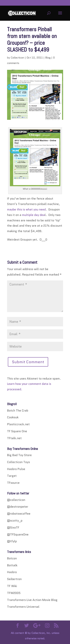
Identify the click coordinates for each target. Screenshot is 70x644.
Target (12, 476)
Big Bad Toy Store (19, 455)
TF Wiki (12, 586)
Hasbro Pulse (16, 469)
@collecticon (16, 500)
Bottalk (12, 565)
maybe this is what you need (26, 209)
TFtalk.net (14, 438)
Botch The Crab (18, 410)
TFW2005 (14, 593)
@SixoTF (13, 527)
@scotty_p (15, 521)
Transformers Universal (23, 607)
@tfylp (12, 541)
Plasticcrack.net (18, 424)
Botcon (12, 558)
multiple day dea (33, 215)
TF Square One (17, 431)
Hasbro (12, 572)
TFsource (13, 483)
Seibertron (14, 579)
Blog (48, 58)
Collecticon (17, 58)
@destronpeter (18, 507)
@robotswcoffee (19, 514)
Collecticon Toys (18, 462)
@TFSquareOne (18, 534)
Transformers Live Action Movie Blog (32, 600)
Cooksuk (13, 417)
